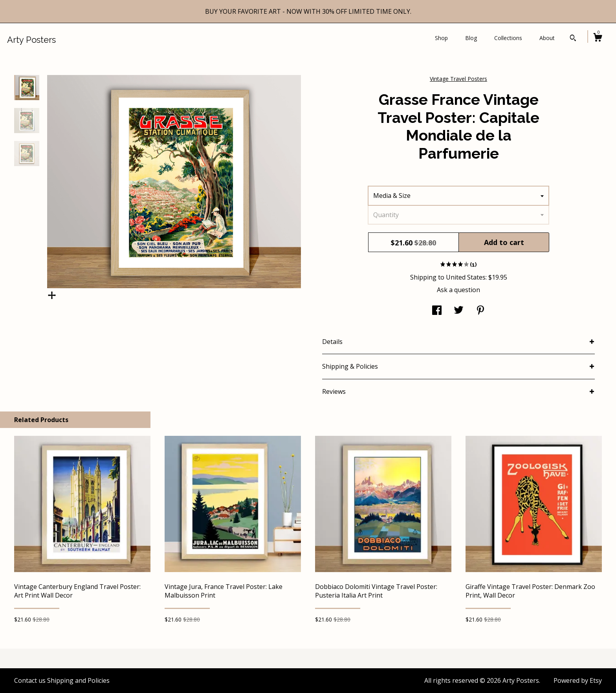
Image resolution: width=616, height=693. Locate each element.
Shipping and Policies (78, 680)
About (547, 38)
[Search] (573, 39)
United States (466, 277)
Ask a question (458, 290)
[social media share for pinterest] (480, 311)
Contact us (30, 680)
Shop (441, 38)
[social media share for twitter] (459, 311)
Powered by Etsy (578, 680)
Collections (508, 38)
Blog (471, 38)
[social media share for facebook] (437, 311)
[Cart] (598, 38)
